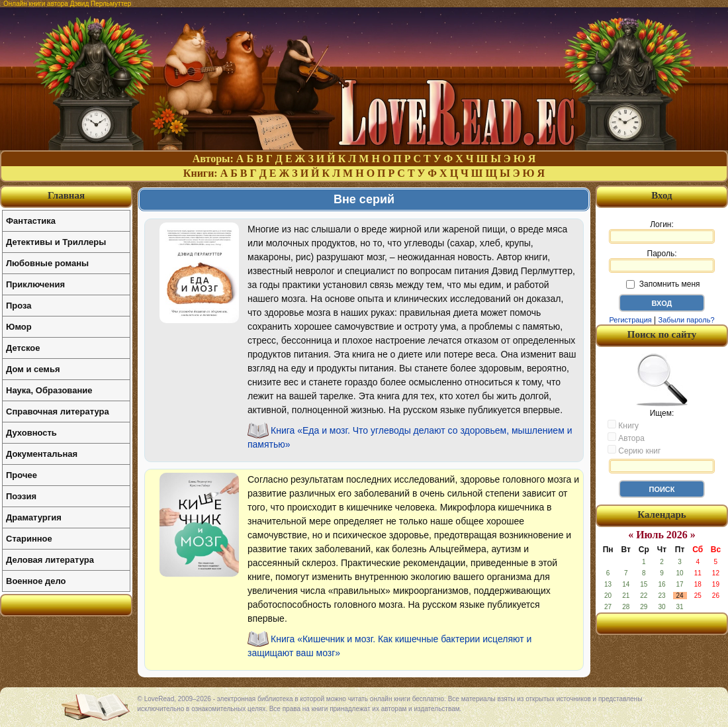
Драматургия (34, 517)
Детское (23, 348)
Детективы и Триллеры (56, 242)
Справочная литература (58, 412)
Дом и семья (33, 369)
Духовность (31, 433)
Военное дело (36, 581)
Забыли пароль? (687, 320)
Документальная (42, 454)
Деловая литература (50, 560)
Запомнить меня (663, 284)
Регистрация (630, 320)
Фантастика (31, 221)
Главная (66, 195)
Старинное (29, 539)
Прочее (22, 475)
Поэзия (21, 496)
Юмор (19, 327)
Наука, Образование (49, 390)
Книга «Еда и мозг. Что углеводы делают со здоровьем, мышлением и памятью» (410, 437)
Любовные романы (47, 263)
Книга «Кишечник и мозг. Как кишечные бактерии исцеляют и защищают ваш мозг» (389, 646)
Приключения (35, 284)
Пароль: (662, 261)
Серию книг (634, 450)
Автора (626, 438)
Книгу (623, 425)
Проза (19, 306)
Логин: (662, 232)
